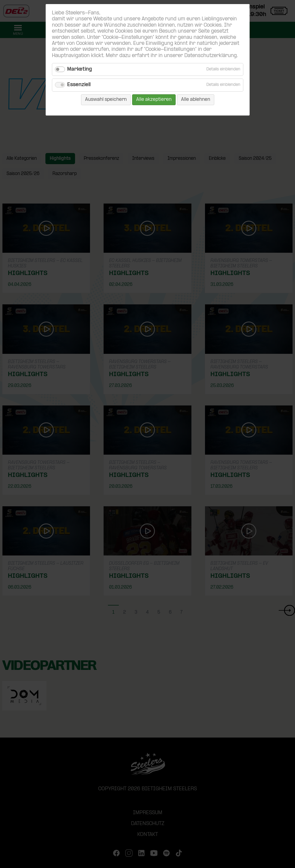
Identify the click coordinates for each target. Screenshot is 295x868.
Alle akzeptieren (154, 100)
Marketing (80, 69)
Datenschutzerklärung (211, 56)
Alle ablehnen (196, 100)
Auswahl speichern (106, 100)
